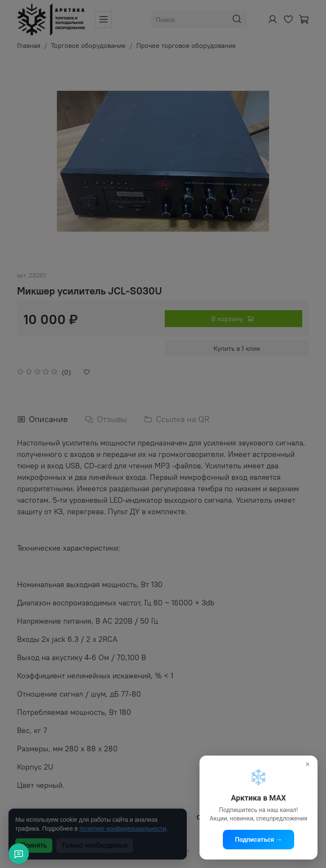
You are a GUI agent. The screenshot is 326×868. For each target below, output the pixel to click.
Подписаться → (259, 840)
